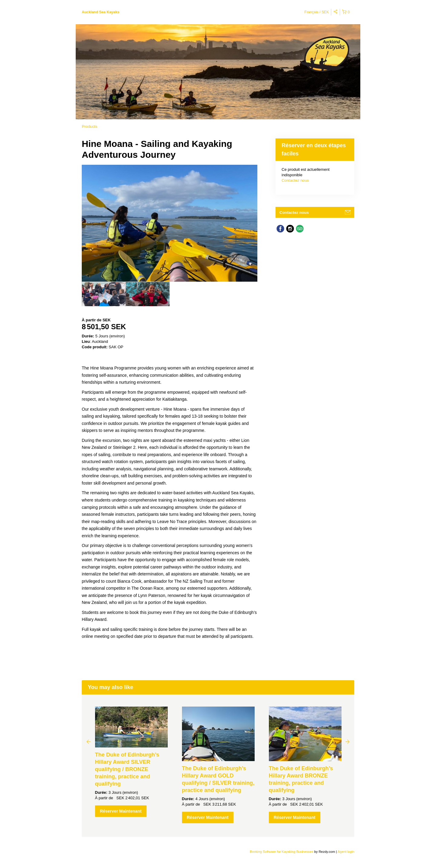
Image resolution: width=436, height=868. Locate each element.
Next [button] (348, 741)
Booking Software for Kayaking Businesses (282, 852)
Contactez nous (295, 180)
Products (89, 126)
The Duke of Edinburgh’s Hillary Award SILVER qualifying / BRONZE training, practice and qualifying (127, 769)
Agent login (346, 852)
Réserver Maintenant (121, 811)
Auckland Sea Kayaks (101, 12)
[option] (104, 294)
